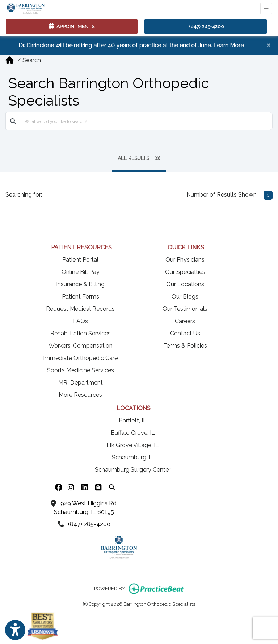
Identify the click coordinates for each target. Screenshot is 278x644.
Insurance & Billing (80, 284)
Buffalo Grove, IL (133, 433)
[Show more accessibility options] (15, 630)
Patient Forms (81, 297)
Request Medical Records (80, 309)
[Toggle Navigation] (266, 8)
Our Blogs (185, 297)
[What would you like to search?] (146, 121)
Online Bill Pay (81, 272)
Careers (185, 321)
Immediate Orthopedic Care (80, 358)
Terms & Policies (185, 346)
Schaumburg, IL (133, 457)
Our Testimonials (185, 309)
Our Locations (185, 284)
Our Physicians (185, 260)
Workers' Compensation (81, 346)
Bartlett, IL (133, 420)
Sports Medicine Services (81, 370)
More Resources (80, 395)
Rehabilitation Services (81, 333)
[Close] (268, 45)
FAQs (81, 321)
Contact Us (185, 333)
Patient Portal (80, 260)
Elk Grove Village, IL (133, 445)
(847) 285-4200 (207, 26)
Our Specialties (185, 272)
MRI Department (81, 383)
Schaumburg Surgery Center (133, 470)
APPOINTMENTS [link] (72, 26)
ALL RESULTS (139, 158)
